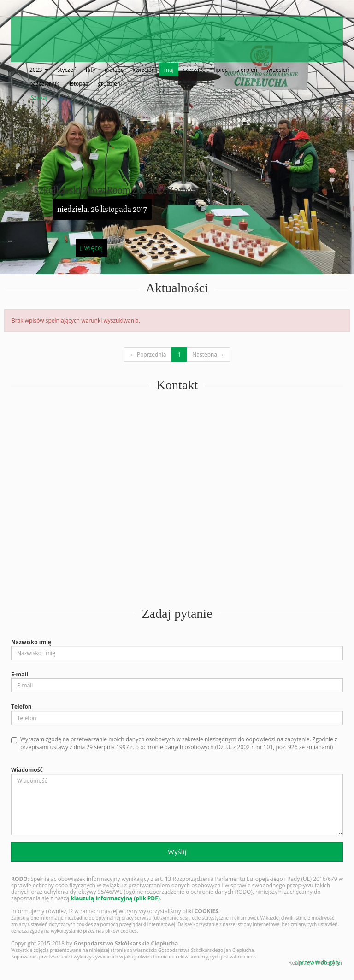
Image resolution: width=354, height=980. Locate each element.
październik (44, 84)
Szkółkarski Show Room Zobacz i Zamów (117, 191)
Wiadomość (27, 770)
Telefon (21, 707)
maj (169, 70)
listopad (79, 84)
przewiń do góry (318, 962)
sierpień (247, 70)
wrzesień (278, 70)
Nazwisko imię (31, 642)
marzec (114, 70)
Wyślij (177, 851)
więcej (91, 248)
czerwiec (194, 70)
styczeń (67, 70)
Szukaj (39, 97)
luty (91, 70)
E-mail (20, 674)
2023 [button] (39, 70)
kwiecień (144, 70)
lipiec (221, 70)
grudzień (109, 84)
